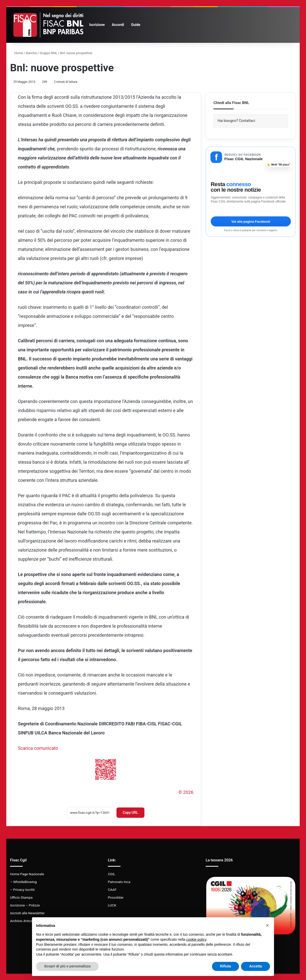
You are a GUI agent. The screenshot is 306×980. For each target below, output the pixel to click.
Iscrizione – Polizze (25, 905)
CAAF (112, 890)
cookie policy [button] (196, 939)
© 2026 (186, 792)
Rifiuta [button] (226, 966)
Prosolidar (116, 897)
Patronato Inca (119, 882)
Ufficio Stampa (21, 897)
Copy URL (130, 813)
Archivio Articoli (22, 921)
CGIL (112, 874)
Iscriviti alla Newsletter (27, 913)
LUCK (112, 905)
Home (17, 53)
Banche (31, 53)
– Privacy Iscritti (22, 890)
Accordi (118, 25)
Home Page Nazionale (27, 874)
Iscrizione (97, 25)
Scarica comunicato (38, 748)
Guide (136, 25)
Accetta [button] (255, 966)
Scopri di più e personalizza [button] (67, 966)
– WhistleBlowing (23, 882)
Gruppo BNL (48, 53)
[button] (267, 925)
